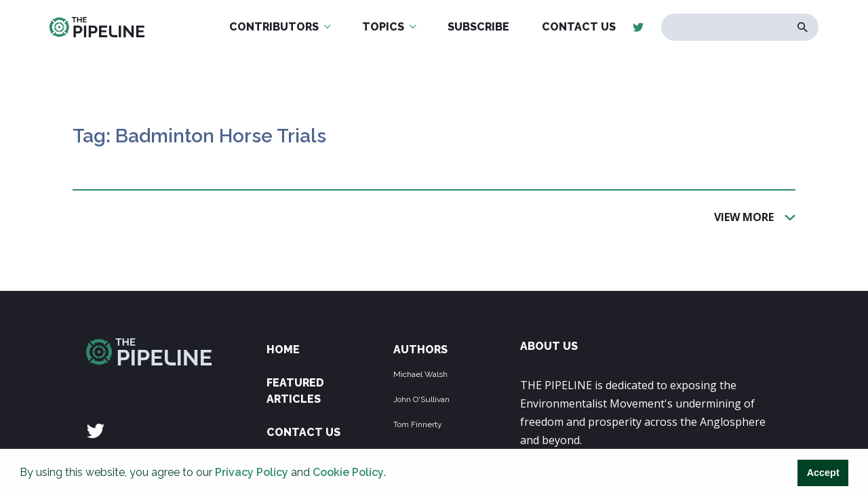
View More (744, 216)
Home (283, 350)
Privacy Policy (252, 472)
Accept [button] (823, 473)
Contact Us (303, 432)
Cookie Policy (348, 472)
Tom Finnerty (418, 424)
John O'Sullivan (421, 399)
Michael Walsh (420, 374)
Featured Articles (295, 391)
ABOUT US (549, 346)
